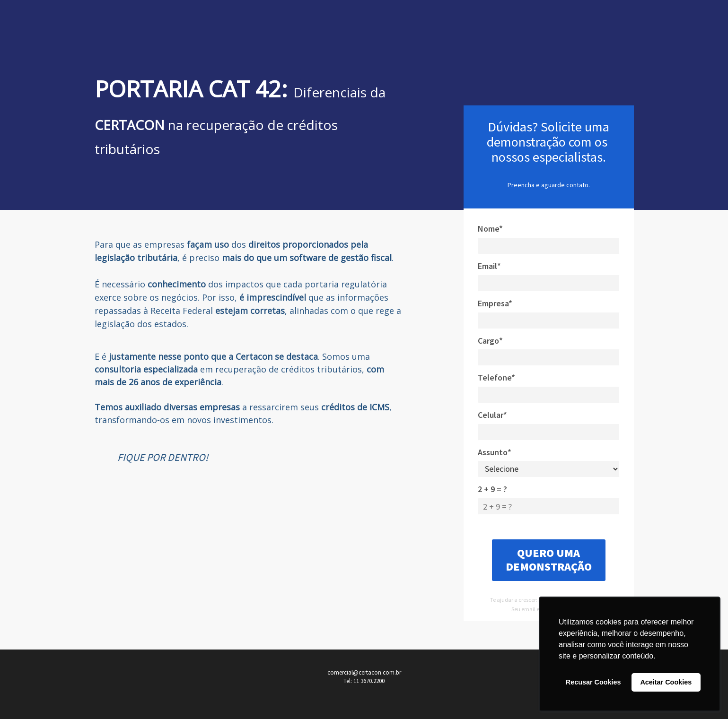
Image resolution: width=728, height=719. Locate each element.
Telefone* (496, 377)
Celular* (492, 415)
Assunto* (495, 452)
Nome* (490, 229)
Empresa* (495, 303)
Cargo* (490, 341)
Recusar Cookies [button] (593, 682)
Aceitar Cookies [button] (666, 682)
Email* (489, 266)
